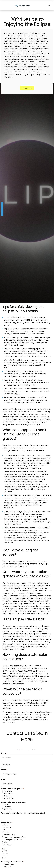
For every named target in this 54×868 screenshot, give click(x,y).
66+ (5, 858)
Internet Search (9, 864)
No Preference (9, 796)
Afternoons (8, 807)
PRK (5, 830)
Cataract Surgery (10, 835)
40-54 (6, 853)
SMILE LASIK (7, 827)
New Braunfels (9, 793)
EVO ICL (6, 832)
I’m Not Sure (8, 845)
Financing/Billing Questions (13, 840)
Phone (4, 770)
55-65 (6, 856)
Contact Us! (27, 88)
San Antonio (8, 791)
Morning (6, 804)
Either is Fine (8, 809)
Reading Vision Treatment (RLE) (14, 837)
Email (4, 779)
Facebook (7, 867)
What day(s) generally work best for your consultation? (23, 813)
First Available (8, 798)
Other (6, 842)
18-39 (6, 851)
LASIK (5, 825)
